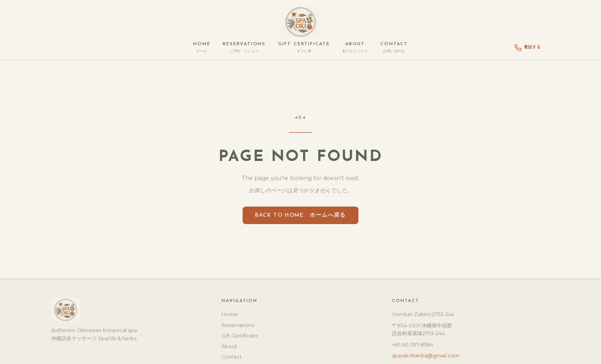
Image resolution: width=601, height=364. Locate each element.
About (355, 48)
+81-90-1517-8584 (413, 345)
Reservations (244, 48)
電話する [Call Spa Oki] (528, 48)
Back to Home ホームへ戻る (300, 215)
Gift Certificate (304, 48)
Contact (394, 48)
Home (202, 48)
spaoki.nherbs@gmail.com (426, 356)
